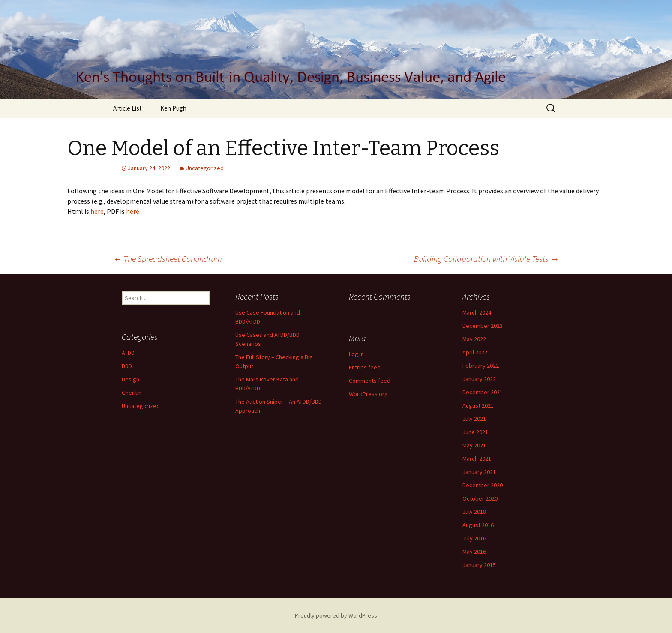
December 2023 (483, 326)
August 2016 (478, 525)
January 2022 (479, 379)
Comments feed (370, 381)
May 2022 (474, 339)
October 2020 (480, 498)
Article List (127, 108)
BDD (127, 366)
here (96, 211)
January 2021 (479, 472)
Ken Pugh (173, 108)
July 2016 (474, 538)
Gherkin (132, 393)
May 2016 (474, 552)
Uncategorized (205, 168)
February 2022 (481, 366)
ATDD (128, 353)
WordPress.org (368, 394)
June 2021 (475, 432)
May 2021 (474, 445)
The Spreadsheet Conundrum (168, 259)
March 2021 (477, 459)
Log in (356, 354)
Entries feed (365, 367)
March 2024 (477, 312)
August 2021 (478, 405)
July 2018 (474, 512)
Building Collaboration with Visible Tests (486, 259)
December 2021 (483, 392)
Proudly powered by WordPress (336, 615)
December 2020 (483, 485)
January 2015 (479, 565)
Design (130, 379)
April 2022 (475, 352)
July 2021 (474, 419)
